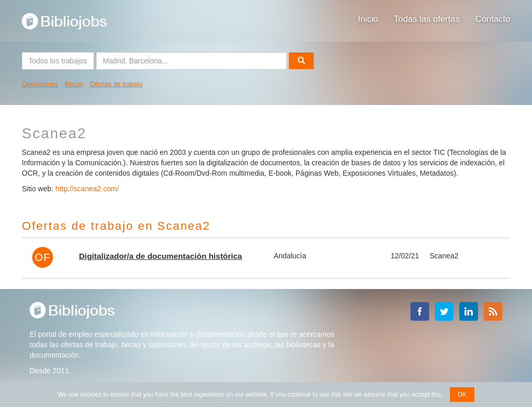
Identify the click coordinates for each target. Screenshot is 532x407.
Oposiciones (40, 84)
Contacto (493, 19)
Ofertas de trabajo (116, 84)
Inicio (368, 19)
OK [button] (462, 395)
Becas (74, 84)
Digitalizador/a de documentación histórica (161, 256)
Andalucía (290, 256)
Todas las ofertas (427, 19)
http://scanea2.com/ (87, 189)
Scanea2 (444, 256)
